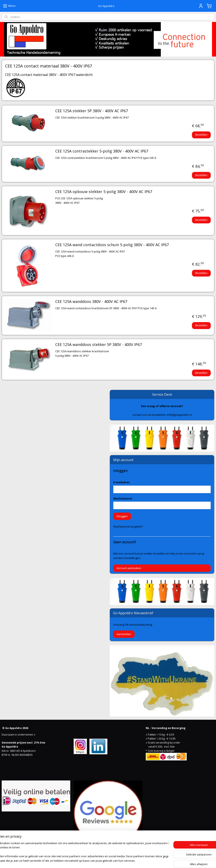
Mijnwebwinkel (153, 860)
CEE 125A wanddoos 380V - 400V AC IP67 (91, 302)
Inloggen (122, 516)
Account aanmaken (129, 568)
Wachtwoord (123, 498)
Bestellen (201, 135)
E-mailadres (121, 482)
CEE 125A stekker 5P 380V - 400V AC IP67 (92, 111)
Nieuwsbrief (27, 747)
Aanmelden (124, 634)
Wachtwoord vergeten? (128, 526)
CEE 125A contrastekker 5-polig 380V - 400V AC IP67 (102, 151)
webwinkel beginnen (116, 860)
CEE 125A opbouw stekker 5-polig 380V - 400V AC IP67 (104, 192)
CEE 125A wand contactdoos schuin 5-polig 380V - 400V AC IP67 (112, 245)
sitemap (91, 860)
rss (100, 860)
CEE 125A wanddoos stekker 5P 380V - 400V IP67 (99, 345)
